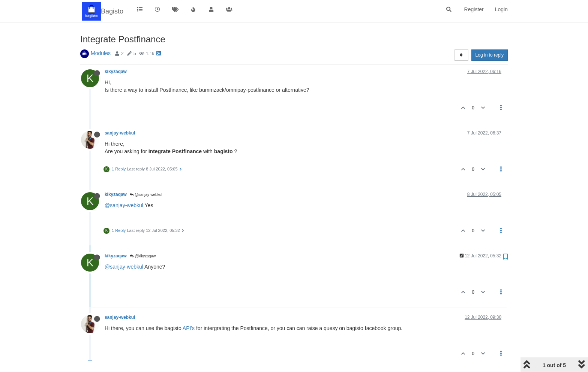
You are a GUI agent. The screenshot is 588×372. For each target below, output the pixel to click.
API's (189, 328)
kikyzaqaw (116, 72)
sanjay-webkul (120, 133)
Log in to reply (490, 55)
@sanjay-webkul (146, 195)
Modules (101, 53)
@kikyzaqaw (143, 256)
